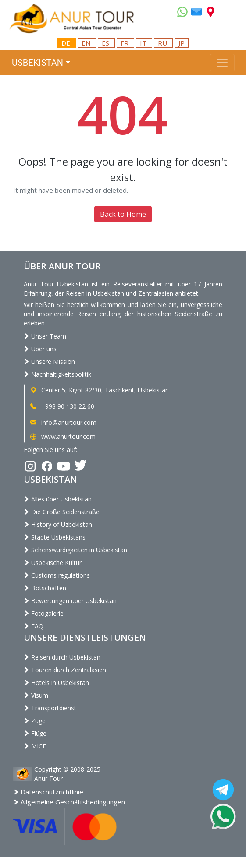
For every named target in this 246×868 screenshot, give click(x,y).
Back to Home (123, 214)
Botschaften (45, 588)
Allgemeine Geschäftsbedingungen (69, 802)
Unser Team (45, 336)
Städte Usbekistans (55, 537)
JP (182, 43)
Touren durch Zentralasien (65, 670)
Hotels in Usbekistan (56, 683)
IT (144, 43)
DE (67, 43)
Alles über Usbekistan (58, 499)
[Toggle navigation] (222, 63)
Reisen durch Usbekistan (62, 657)
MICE (35, 746)
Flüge (35, 733)
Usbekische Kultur (53, 563)
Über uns (40, 349)
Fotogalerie (44, 613)
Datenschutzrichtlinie (48, 792)
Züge (35, 721)
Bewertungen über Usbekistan (70, 601)
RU (163, 43)
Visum (36, 695)
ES (106, 43)
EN (87, 43)
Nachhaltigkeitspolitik (57, 374)
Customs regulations (57, 575)
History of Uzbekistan (58, 524)
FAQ (34, 626)
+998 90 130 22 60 (62, 406)
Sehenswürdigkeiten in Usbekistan (75, 550)
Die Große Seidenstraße (62, 512)
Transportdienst (50, 708)
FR (125, 43)
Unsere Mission (49, 362)
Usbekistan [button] (37, 63)
